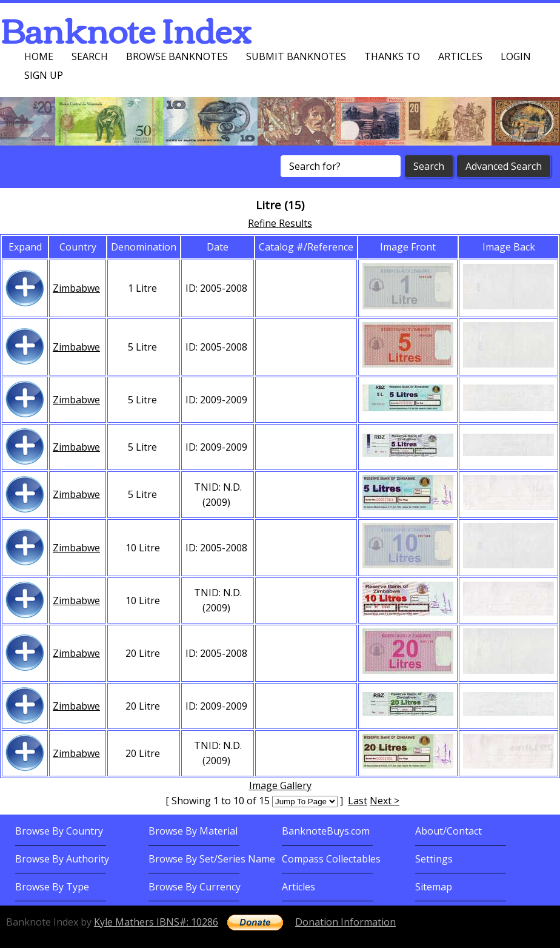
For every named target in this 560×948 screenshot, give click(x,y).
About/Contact (448, 831)
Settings (434, 859)
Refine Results (280, 223)
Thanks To (392, 56)
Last (358, 801)
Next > (385, 801)
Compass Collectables (331, 859)
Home (39, 56)
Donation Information (345, 922)
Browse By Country (59, 831)
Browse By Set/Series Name (212, 859)
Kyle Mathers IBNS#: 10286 (156, 922)
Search (90, 56)
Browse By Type (52, 887)
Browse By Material (193, 831)
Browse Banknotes (177, 56)
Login (516, 56)
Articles (460, 56)
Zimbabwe (76, 288)
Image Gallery (280, 785)
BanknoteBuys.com (326, 831)
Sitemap (434, 887)
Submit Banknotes (296, 56)
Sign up (44, 75)
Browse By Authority (62, 859)
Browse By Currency (195, 887)
